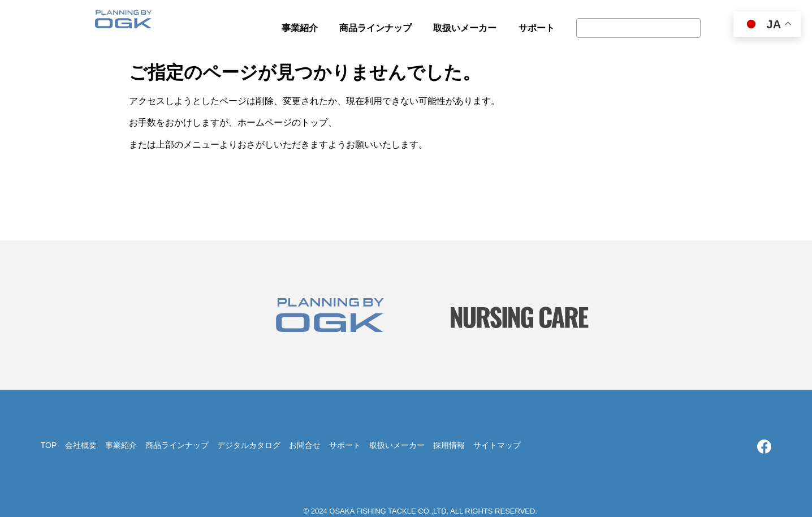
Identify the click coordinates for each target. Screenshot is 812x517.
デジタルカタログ (249, 445)
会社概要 (81, 445)
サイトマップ (497, 445)
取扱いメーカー (397, 445)
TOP (49, 445)
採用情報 (449, 445)
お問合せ (305, 445)
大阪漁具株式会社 (123, 23)
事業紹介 (121, 445)
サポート (345, 445)
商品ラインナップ (177, 445)
